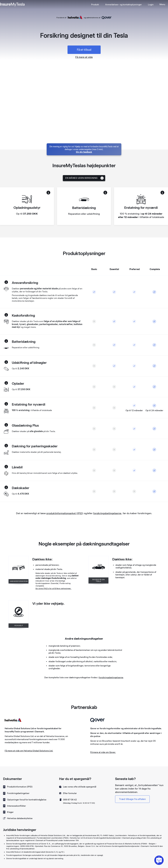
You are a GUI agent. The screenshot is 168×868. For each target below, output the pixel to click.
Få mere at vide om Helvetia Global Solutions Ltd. (29, 751)
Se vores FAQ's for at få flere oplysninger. (53, 588)
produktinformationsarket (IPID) (65, 513)
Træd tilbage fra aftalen (132, 799)
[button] (123, 5)
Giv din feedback (84, 152)
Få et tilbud (84, 50)
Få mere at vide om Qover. (103, 752)
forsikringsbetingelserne (111, 677)
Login (151, 5)
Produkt (95, 5)
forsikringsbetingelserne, (108, 513)
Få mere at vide (84, 57)
